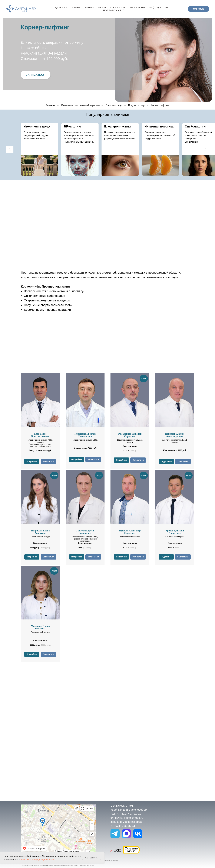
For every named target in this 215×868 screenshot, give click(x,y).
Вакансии (138, 7)
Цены (102, 7)
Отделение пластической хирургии (80, 105)
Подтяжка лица (137, 105)
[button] (36, 75)
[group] (40, 149)
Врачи (76, 7)
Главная (51, 105)
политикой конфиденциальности (38, 860)
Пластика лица (114, 105)
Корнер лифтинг (160, 105)
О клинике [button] (118, 7)
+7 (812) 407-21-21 (160, 7)
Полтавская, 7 (113, 10)
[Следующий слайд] (205, 149)
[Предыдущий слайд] (10, 149)
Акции (89, 7)
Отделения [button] (59, 7)
